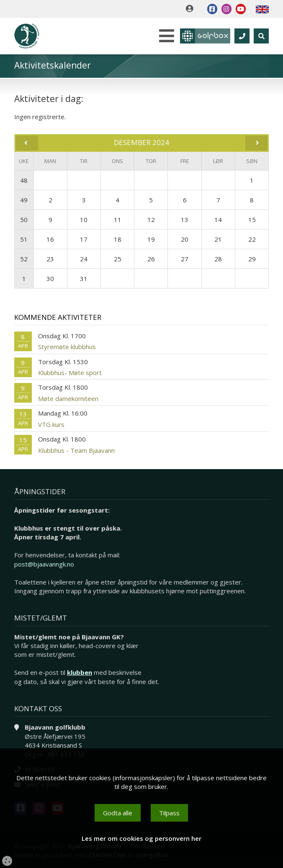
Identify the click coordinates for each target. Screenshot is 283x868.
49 (24, 200)
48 (24, 180)
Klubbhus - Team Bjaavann (76, 450)
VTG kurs (51, 424)
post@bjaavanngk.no (44, 564)
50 (24, 220)
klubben (80, 672)
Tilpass (169, 813)
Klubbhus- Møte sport (70, 373)
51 (24, 239)
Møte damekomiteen (68, 398)
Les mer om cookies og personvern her (141, 838)
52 (24, 259)
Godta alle (118, 813)
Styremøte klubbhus (67, 347)
